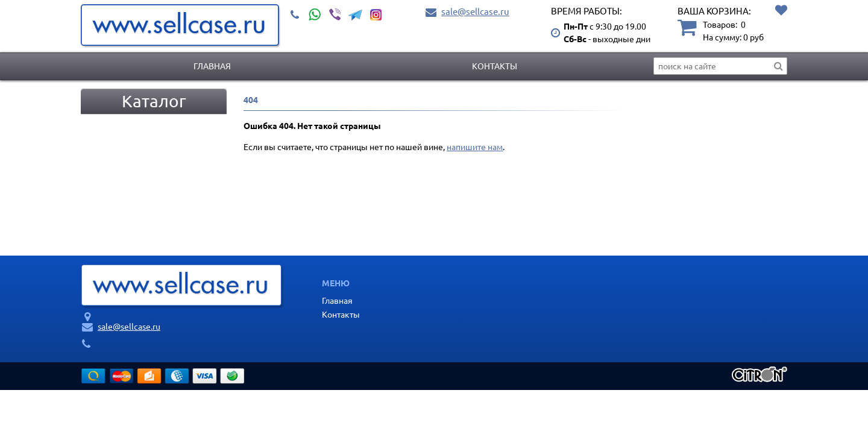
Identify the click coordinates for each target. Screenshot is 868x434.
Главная (212, 66)
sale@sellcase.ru (475, 11)
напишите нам (475, 146)
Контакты (495, 66)
